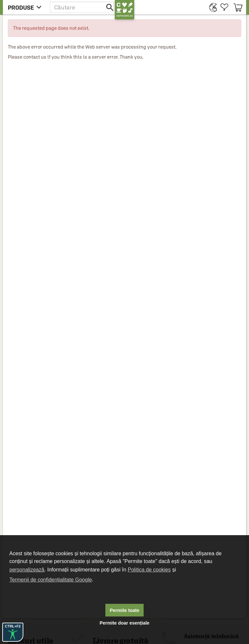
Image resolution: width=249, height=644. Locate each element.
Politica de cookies (149, 570)
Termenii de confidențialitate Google (51, 580)
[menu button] (26, 7)
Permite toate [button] (124, 610)
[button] (82, 7)
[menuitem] (212, 7)
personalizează (27, 570)
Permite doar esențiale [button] (124, 623)
